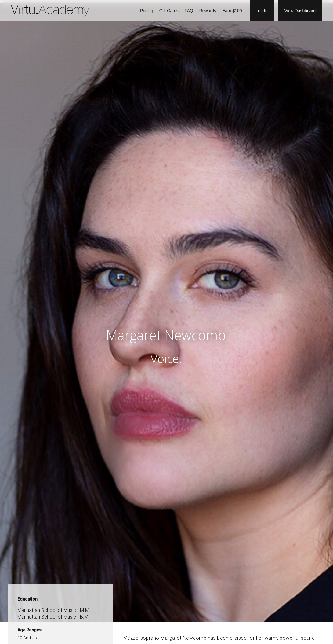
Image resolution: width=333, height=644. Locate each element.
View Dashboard (300, 11)
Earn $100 (232, 11)
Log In (262, 11)
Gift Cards (169, 11)
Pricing (147, 11)
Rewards (208, 11)
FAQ (189, 11)
